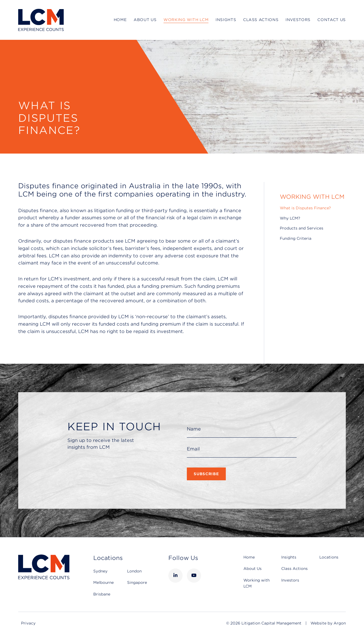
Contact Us (332, 20)
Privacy (28, 623)
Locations (329, 557)
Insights (226, 20)
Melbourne (104, 583)
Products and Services (302, 228)
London (134, 571)
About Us (145, 20)
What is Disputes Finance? (305, 208)
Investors (298, 20)
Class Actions (261, 20)
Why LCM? (290, 218)
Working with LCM (186, 20)
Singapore (137, 583)
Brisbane (102, 594)
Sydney (100, 571)
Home (120, 20)
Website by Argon (328, 623)
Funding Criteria (296, 238)
